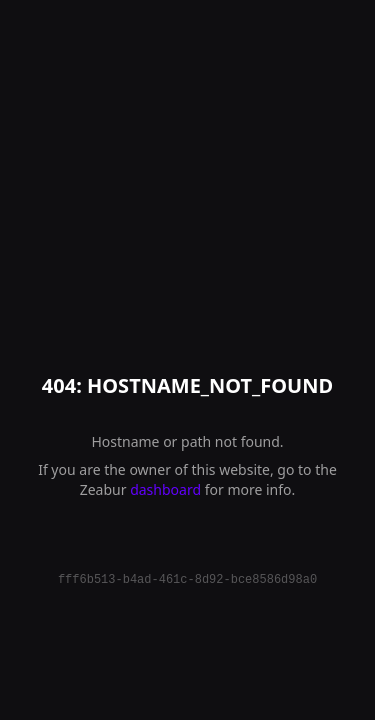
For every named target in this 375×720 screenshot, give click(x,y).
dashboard (165, 489)
